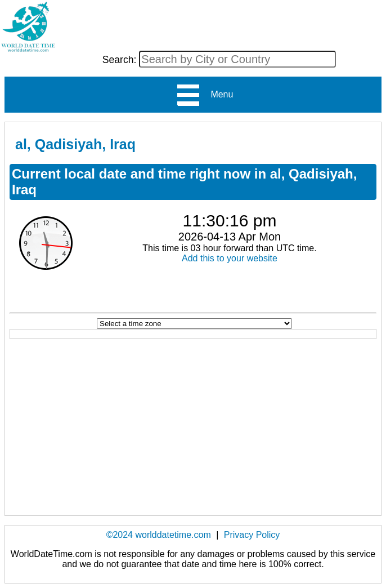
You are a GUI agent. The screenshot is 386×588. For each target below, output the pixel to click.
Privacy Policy (252, 535)
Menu (205, 95)
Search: (121, 60)
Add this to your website (230, 258)
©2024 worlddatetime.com (159, 535)
